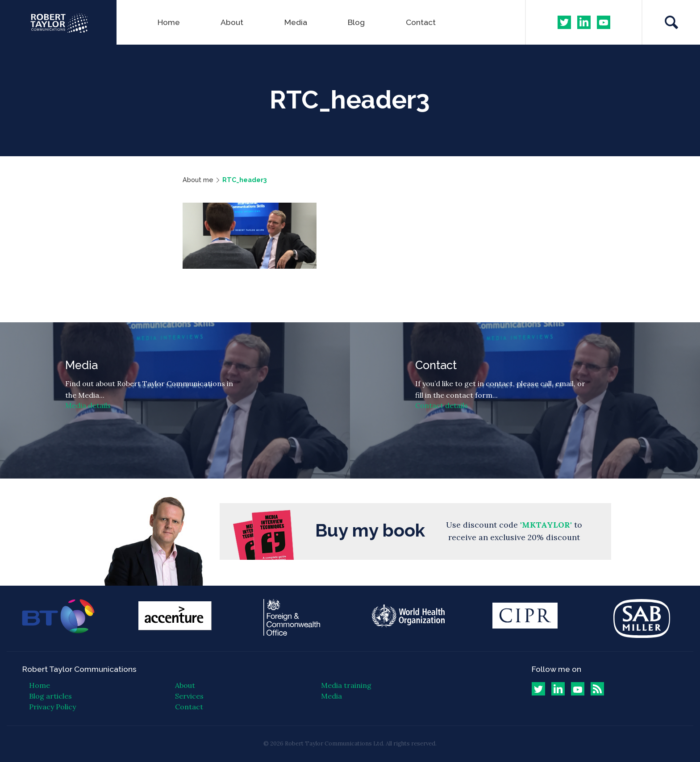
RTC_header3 (245, 180)
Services (189, 696)
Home (169, 22)
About (232, 22)
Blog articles (50, 696)
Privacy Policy (52, 707)
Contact (421, 22)
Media (296, 22)
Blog (356, 22)
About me (198, 180)
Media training (346, 685)
